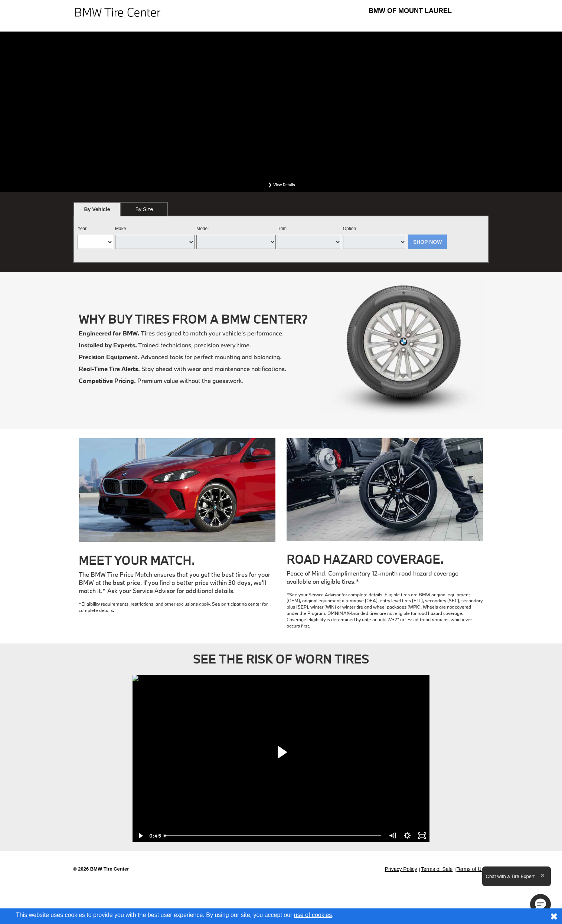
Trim (282, 229)
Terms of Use (472, 869)
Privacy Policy (401, 869)
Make (120, 229)
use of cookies (313, 915)
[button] (540, 904)
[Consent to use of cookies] (554, 916)
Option (349, 229)
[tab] (97, 209)
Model (202, 229)
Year (82, 229)
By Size (144, 209)
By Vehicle (97, 211)
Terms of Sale (437, 869)
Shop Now (428, 242)
